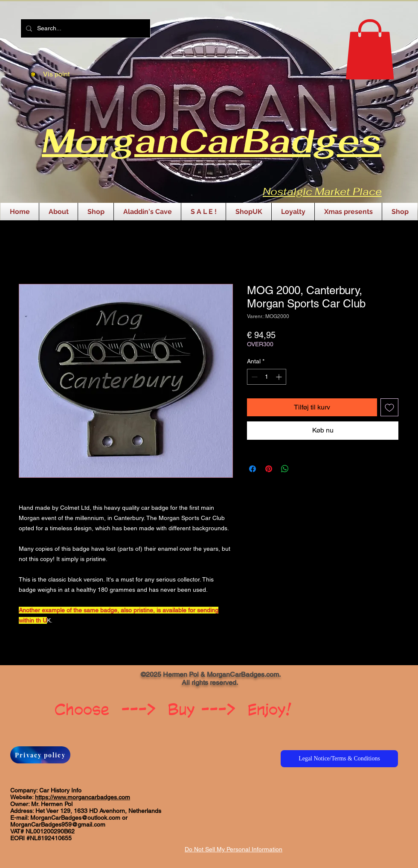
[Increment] (280, 377)
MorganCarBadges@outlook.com (75, 818)
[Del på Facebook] (253, 469)
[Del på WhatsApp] (285, 469)
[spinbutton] (267, 377)
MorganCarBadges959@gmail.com (58, 824)
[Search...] (85, 28)
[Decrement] (254, 377)
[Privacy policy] (40, 755)
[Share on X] (301, 469)
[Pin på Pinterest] (269, 469)
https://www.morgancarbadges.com (83, 797)
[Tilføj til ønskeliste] (389, 407)
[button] (370, 49)
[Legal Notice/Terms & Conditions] (339, 759)
